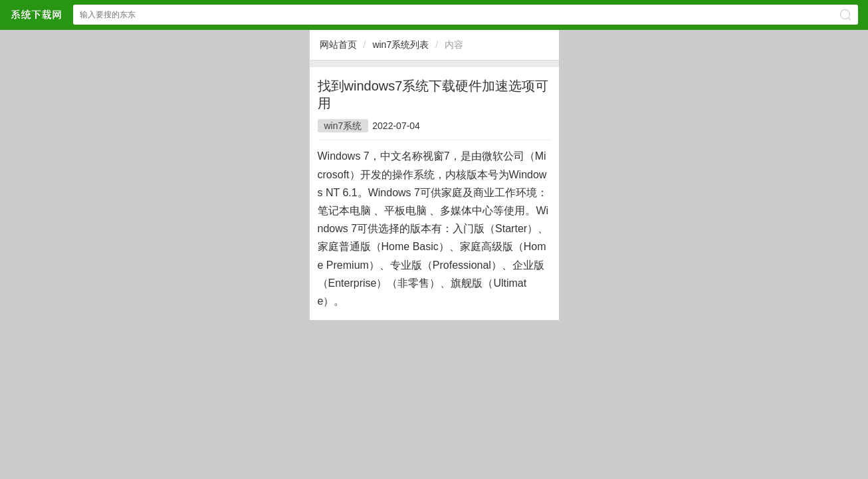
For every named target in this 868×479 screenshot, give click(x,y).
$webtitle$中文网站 (36, 14)
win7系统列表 (400, 45)
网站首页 (338, 45)
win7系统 (343, 126)
